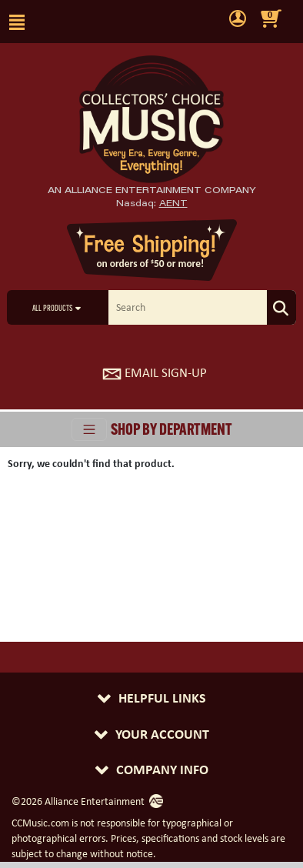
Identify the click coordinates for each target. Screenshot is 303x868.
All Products (52, 309)
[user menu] (238, 20)
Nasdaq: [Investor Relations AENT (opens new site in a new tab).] (152, 203)
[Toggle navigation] (89, 429)
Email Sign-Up (155, 372)
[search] (188, 307)
